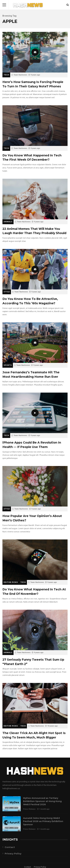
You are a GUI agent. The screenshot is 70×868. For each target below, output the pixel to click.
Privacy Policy (13, 854)
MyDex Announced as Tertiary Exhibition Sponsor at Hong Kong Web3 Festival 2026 (12, 804)
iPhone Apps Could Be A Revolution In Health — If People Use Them (35, 413)
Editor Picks (11, 582)
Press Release (29, 809)
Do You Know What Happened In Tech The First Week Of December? (35, 126)
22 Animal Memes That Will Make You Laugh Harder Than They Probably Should (35, 199)
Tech (6, 75)
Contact (10, 847)
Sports (8, 365)
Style (7, 292)
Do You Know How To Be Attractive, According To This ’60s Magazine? (35, 269)
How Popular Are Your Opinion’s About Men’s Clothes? (35, 486)
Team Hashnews (20, 75)
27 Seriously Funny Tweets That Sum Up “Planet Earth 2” (35, 630)
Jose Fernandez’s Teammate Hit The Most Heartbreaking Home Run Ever (35, 343)
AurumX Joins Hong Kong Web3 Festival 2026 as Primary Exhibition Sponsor (12, 824)
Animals (8, 222)
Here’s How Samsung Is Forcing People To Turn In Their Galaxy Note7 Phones (35, 52)
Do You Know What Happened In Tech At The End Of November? (35, 560)
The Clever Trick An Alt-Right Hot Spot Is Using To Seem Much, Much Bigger (35, 703)
